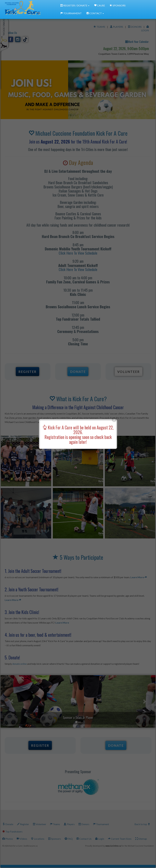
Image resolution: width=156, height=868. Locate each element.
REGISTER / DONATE (75, 5)
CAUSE (99, 5)
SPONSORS (118, 5)
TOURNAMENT (71, 13)
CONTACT (95, 13)
